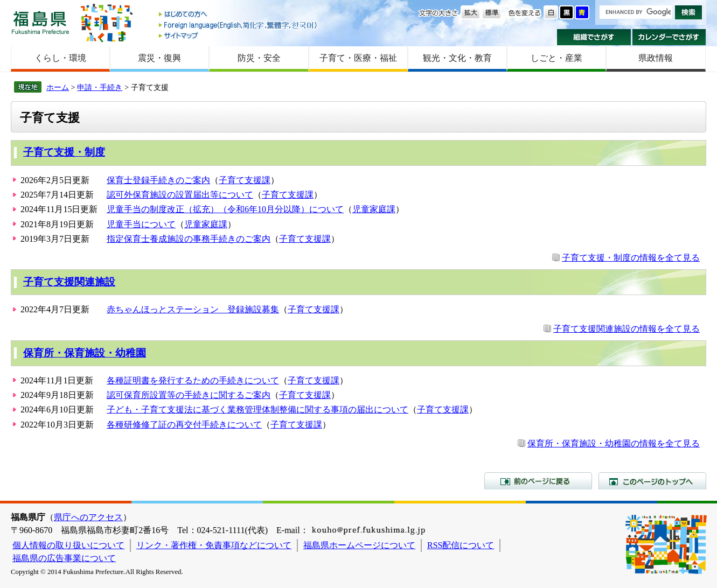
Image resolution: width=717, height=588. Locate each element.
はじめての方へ (239, 15)
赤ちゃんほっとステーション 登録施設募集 (193, 309)
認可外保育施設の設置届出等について (180, 195)
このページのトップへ (652, 481)
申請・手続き (100, 87)
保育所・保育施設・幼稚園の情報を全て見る (614, 443)
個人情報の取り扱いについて (68, 545)
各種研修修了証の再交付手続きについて (184, 425)
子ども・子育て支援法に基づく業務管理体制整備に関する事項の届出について (257, 409)
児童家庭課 (374, 209)
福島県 (40, 22)
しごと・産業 (556, 58)
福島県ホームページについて (359, 545)
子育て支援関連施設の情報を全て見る (626, 329)
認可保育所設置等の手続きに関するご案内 (189, 395)
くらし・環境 (60, 58)
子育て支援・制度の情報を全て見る (631, 258)
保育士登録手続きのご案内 (158, 180)
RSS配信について (461, 545)
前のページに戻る (538, 481)
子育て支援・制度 (64, 152)
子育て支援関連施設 (69, 282)
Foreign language (239, 25)
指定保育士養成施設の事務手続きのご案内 (189, 239)
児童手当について (141, 224)
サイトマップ (239, 35)
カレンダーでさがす (669, 37)
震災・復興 (159, 58)
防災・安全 (259, 58)
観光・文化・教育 (457, 58)
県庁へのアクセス (88, 517)
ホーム (58, 87)
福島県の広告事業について (64, 558)
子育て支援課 (245, 180)
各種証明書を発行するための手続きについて (193, 380)
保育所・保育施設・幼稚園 (85, 353)
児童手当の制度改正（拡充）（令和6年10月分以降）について (225, 209)
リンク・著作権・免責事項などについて (214, 545)
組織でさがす (594, 37)
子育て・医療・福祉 (358, 58)
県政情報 (656, 58)
